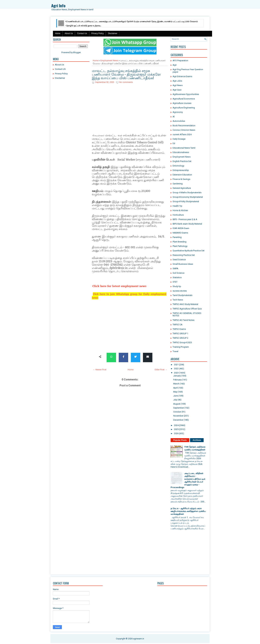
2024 (176, 425)
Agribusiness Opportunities (186, 94)
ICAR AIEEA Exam (181, 228)
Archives (197, 440)
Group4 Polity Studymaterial (186, 201)
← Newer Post (100, 370)
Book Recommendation (184, 126)
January (177, 376)
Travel (175, 351)
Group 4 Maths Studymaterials (187, 193)
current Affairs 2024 (182, 134)
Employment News (109, 60)
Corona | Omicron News (184, 130)
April (176, 388)
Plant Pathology (180, 246)
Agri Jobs (177, 81)
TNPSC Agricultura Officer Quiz (187, 309)
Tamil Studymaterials (182, 295)
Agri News (178, 85)
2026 (176, 433)
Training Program (181, 347)
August (177, 404)
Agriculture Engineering (184, 108)
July (175, 400)
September (179, 408)
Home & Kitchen (180, 210)
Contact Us (82, 33)
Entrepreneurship (181, 170)
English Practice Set (182, 161)
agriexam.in (139, 639)
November (178, 416)
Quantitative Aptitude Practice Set (189, 251)
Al (174, 117)
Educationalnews (181, 152)
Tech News (178, 300)
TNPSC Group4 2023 (182, 342)
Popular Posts (180, 440)
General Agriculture (182, 188)
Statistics (177, 277)
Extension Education (182, 175)
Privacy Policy (98, 33)
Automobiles (179, 121)
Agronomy (178, 112)
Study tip (177, 286)
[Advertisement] (71, 132)
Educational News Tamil (184, 148)
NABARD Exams (180, 233)
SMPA (175, 268)
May (175, 392)
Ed (174, 143)
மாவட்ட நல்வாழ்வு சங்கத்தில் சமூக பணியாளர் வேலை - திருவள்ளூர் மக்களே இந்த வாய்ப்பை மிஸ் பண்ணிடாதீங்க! (126, 74)
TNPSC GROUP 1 (180, 333)
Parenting (177, 237)
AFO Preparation (180, 60)
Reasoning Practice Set (184, 255)
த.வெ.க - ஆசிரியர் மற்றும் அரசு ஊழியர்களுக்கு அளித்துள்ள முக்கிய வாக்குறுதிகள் (188, 511)
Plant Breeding (179, 242)
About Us (69, 33)
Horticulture (178, 215)
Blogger (77, 52)
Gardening (178, 184)
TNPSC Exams (179, 329)
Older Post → (161, 370)
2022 (176, 369)
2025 (176, 429)
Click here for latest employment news (119, 286)
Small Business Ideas (183, 264)
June (176, 396)
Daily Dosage (179, 139)
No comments (126, 82)
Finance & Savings (181, 179)
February (177, 380)
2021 (176, 365)
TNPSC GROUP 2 (180, 338)
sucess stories (180, 291)
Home (58, 33)
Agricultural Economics (184, 99)
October (177, 412)
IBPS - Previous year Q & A (185, 219)
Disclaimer (113, 33)
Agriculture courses (182, 103)
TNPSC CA (178, 325)
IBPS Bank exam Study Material (187, 224)
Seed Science (179, 260)
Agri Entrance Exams (182, 76)
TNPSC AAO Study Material (185, 304)
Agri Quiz (177, 90)
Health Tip (177, 206)
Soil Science (179, 273)
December (178, 420)
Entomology (178, 166)
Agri (175, 65)
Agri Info (58, 5)
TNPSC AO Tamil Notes (183, 320)
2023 (176, 373)
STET (175, 282)
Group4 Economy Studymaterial (188, 197)
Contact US (60, 69)
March (176, 384)
